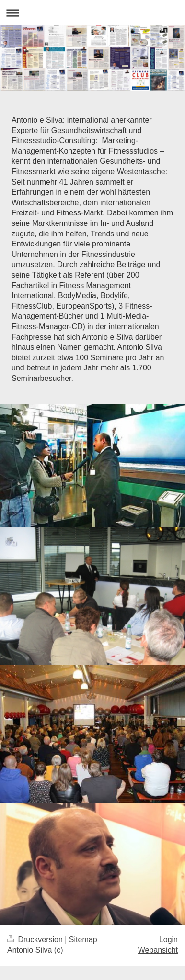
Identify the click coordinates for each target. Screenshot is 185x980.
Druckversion (36, 940)
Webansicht (158, 950)
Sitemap (83, 940)
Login (168, 940)
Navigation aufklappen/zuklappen (92, 13)
